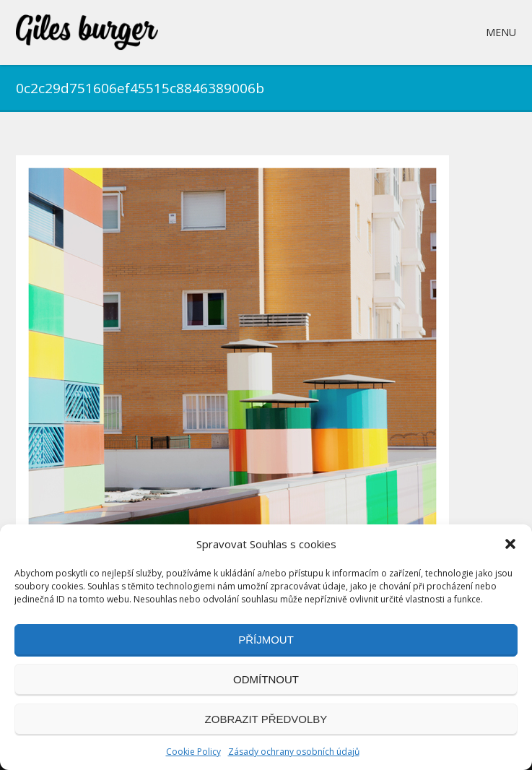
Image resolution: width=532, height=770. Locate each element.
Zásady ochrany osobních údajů (294, 752)
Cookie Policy (193, 752)
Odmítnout (266, 679)
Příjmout (266, 640)
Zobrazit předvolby (266, 719)
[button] (510, 544)
